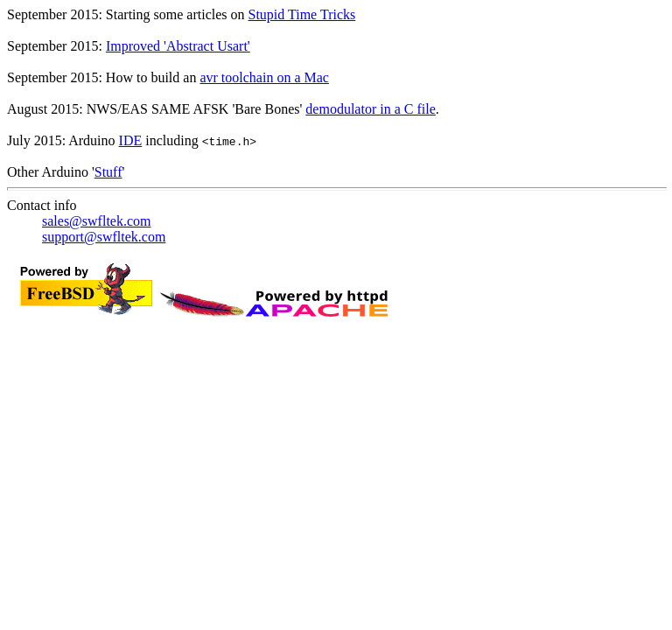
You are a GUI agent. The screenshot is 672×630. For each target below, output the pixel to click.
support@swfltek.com (104, 237)
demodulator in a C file (370, 109)
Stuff (108, 172)
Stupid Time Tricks (302, 14)
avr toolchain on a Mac (264, 77)
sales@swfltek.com (96, 221)
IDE (131, 140)
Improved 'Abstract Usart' (178, 46)
